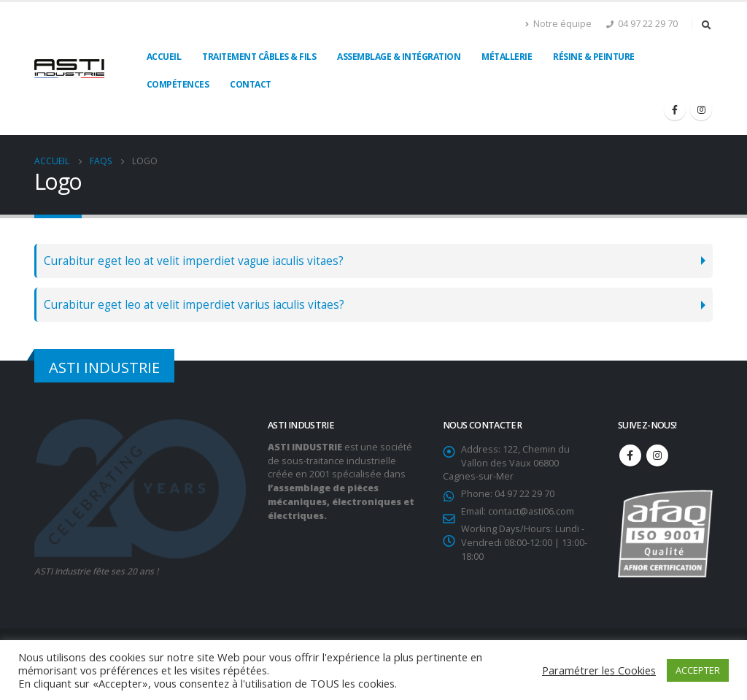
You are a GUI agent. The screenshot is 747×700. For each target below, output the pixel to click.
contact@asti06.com (531, 511)
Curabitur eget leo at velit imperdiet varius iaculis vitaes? (194, 305)
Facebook (630, 455)
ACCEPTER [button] (698, 670)
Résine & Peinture (594, 57)
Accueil (164, 57)
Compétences (178, 84)
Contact (251, 84)
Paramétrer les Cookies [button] (599, 670)
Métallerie (507, 57)
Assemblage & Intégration (399, 57)
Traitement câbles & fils (259, 57)
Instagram (657, 455)
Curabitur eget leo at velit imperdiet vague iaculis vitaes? (194, 261)
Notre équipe (558, 24)
